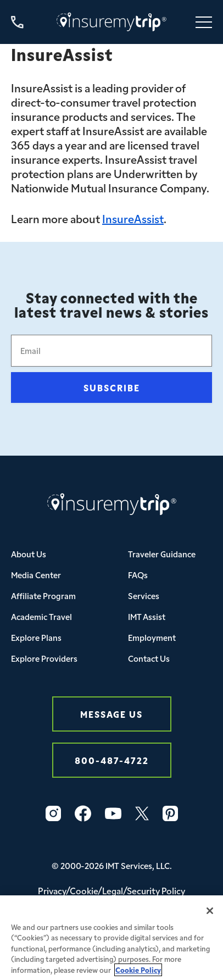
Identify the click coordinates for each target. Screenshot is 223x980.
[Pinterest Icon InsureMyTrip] (170, 813)
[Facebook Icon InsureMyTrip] (83, 813)
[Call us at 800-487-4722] (17, 22)
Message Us (112, 714)
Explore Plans (36, 637)
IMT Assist (147, 616)
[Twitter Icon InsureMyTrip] (142, 813)
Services (144, 596)
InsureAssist (133, 218)
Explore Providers (44, 658)
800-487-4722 (112, 760)
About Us (29, 554)
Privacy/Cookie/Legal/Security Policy (112, 890)
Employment (152, 637)
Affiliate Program (43, 596)
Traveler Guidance (162, 554)
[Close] (210, 916)
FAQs (138, 575)
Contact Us (149, 658)
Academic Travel (41, 616)
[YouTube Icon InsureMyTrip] (113, 813)
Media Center (36, 575)
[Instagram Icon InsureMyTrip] (53, 813)
